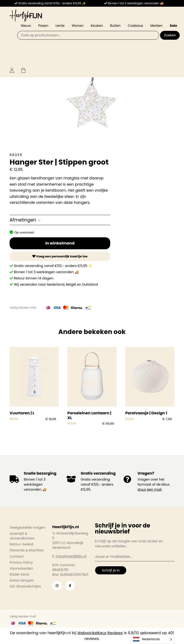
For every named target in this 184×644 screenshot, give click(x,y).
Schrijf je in (111, 570)
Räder (16, 155)
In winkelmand (60, 243)
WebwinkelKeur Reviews (100, 633)
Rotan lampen (22, 580)
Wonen (78, 26)
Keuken (97, 26)
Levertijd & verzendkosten (22, 536)
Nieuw (26, 26)
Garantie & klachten (27, 550)
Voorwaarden (21, 568)
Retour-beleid (21, 544)
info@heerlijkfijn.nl (71, 556)
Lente (60, 26)
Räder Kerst (19, 574)
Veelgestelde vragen (27, 527)
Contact (17, 556)
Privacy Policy (21, 562)
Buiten (115, 26)
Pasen (43, 26)
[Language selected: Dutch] (152, 639)
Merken (156, 26)
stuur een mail (149, 489)
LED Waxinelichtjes (25, 586)
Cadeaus (135, 26)
